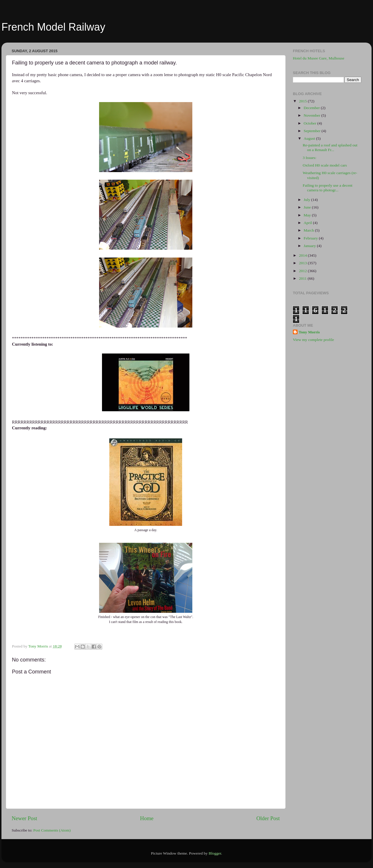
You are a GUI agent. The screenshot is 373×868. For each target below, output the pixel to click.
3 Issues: (310, 158)
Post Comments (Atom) (52, 830)
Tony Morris (309, 332)
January (310, 246)
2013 (303, 263)
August (310, 138)
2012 (303, 271)
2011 (303, 278)
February (311, 238)
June (308, 207)
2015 (303, 101)
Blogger (215, 853)
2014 (303, 255)
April (308, 223)
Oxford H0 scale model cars (325, 165)
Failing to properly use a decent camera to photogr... (328, 188)
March (309, 230)
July (307, 200)
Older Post (268, 818)
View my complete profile (313, 340)
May (308, 215)
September (313, 131)
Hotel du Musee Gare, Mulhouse (319, 58)
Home (147, 818)
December (312, 108)
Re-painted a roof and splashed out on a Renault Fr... (330, 147)
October (310, 123)
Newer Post (24, 818)
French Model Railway (53, 27)
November (312, 115)
